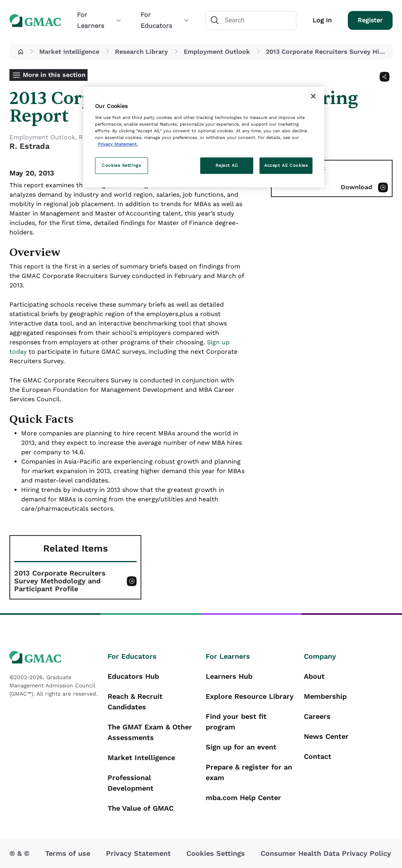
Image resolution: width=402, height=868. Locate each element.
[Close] (313, 96)
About (314, 676)
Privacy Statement (138, 853)
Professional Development (131, 783)
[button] (20, 52)
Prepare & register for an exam (249, 772)
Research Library (142, 52)
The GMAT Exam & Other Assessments (150, 732)
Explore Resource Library (250, 696)
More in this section (54, 75)
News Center (326, 736)
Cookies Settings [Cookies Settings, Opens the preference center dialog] (121, 165)
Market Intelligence (69, 52)
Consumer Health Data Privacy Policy (326, 853)
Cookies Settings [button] (216, 853)
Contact (318, 756)
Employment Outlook (217, 52)
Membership (325, 696)
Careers (317, 716)
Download (356, 187)
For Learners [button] (99, 20)
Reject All (227, 165)
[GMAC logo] (54, 657)
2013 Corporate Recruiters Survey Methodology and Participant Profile (60, 581)
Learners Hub (229, 676)
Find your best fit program (236, 722)
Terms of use (68, 853)
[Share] (385, 77)
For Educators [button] (165, 20)
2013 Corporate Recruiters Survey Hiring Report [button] (328, 52)
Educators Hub (133, 676)
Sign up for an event (241, 747)
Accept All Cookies (286, 165)
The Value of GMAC (141, 808)
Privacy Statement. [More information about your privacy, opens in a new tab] (118, 144)
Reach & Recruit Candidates (135, 702)
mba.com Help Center (243, 798)
